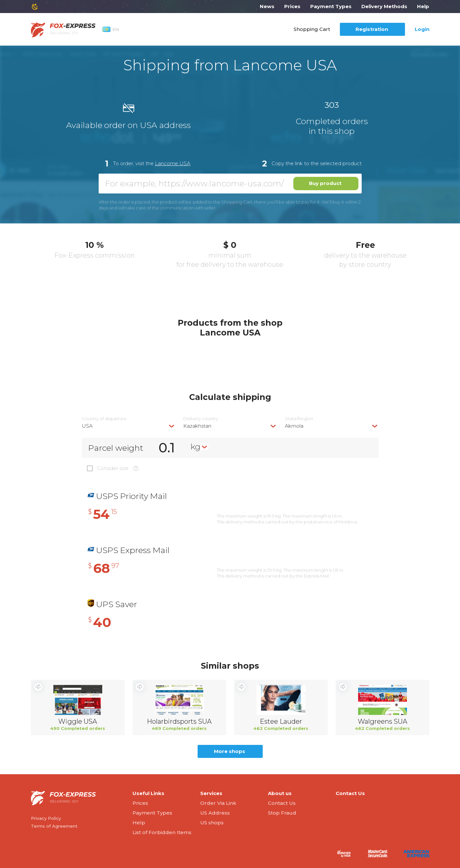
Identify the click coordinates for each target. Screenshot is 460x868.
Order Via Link (218, 803)
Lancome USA (173, 163)
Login (422, 29)
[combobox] (129, 426)
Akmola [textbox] (294, 426)
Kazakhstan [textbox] (197, 426)
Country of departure (104, 419)
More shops (230, 751)
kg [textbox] (195, 447)
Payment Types (331, 6)
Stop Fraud (282, 813)
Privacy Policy (46, 818)
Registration (372, 29)
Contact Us (282, 803)
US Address (215, 813)
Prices (292, 6)
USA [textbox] (87, 426)
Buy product (325, 183)
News (267, 6)
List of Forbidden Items (162, 832)
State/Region (299, 419)
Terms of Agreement (54, 826)
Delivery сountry (201, 419)
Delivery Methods (384, 6)
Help (423, 6)
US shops (212, 823)
